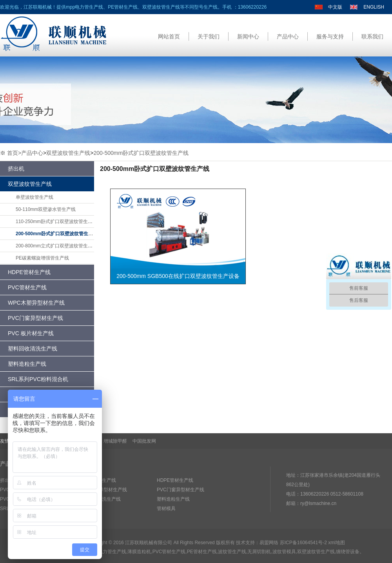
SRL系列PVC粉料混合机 (38, 379)
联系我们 (372, 36)
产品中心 (288, 36)
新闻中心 (248, 36)
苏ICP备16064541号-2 (303, 543)
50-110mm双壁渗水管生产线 (46, 209)
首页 (14, 153)
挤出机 (16, 169)
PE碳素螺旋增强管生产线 (42, 258)
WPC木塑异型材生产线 (36, 303)
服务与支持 (330, 36)
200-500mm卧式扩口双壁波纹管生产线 (141, 153)
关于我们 (209, 36)
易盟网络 (269, 543)
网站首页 (169, 36)
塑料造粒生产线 (27, 364)
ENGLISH (374, 7)
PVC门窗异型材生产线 (35, 318)
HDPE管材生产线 (29, 272)
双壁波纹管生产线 (68, 153)
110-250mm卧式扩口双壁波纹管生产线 (56, 222)
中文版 (335, 7)
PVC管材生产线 (27, 287)
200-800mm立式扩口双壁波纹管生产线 (56, 246)
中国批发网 (144, 441)
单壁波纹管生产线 (34, 197)
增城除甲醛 (115, 441)
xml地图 (337, 543)
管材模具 (166, 509)
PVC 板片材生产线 (31, 333)
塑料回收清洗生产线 (33, 349)
